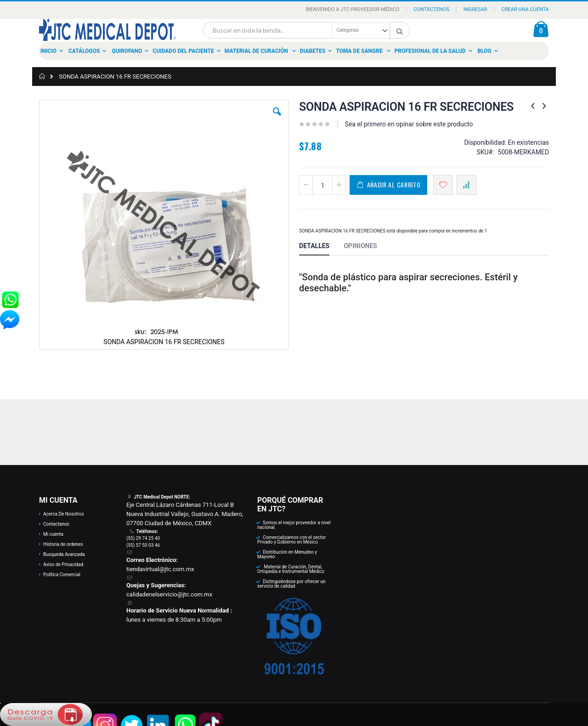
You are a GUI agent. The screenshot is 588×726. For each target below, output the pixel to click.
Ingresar (475, 9)
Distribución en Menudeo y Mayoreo (287, 554)
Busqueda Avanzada (64, 554)
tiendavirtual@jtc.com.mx (160, 569)
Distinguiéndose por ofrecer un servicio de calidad (291, 584)
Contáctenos (431, 9)
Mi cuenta (53, 534)
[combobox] (306, 30)
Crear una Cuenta (525, 9)
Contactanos (56, 524)
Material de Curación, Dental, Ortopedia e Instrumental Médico (291, 569)
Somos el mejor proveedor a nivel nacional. (294, 525)
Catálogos (84, 51)
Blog (485, 51)
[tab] (321, 247)
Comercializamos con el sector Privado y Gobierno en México (291, 540)
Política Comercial (62, 575)
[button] (277, 119)
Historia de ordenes (63, 544)
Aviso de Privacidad (63, 564)
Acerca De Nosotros (64, 514)
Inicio (48, 51)
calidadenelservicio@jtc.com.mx (169, 594)
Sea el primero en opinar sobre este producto (409, 124)
